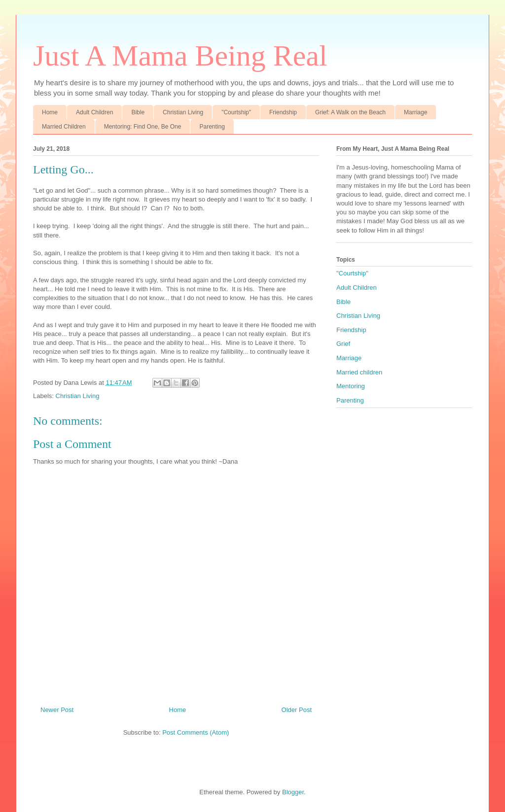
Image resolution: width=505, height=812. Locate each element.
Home (50, 112)
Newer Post (57, 710)
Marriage (415, 112)
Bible (138, 112)
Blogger (293, 792)
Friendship (283, 112)
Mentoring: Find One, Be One (143, 127)
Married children (359, 372)
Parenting (212, 127)
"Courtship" (236, 112)
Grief (343, 344)
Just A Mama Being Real (180, 56)
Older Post (297, 710)
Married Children (64, 127)
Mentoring (351, 386)
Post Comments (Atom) (196, 732)
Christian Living (183, 112)
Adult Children (94, 112)
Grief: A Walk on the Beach (350, 112)
